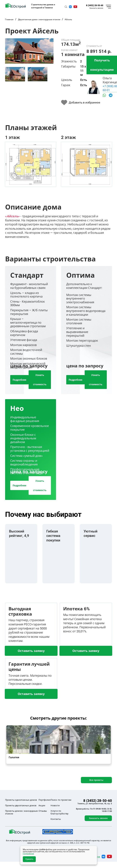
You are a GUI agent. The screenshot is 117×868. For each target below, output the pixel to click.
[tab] (15, 74)
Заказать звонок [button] (96, 8)
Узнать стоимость (40, 380)
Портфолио (45, 800)
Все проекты (96, 780)
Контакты (56, 819)
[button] (66, 7)
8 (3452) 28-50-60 (95, 5)
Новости (55, 805)
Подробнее (19, 380)
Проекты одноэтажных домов (21, 800)
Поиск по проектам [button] (61, 800)
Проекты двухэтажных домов (21, 805)
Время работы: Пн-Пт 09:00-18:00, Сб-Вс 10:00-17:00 (94, 810)
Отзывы (43, 811)
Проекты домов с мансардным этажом (21, 812)
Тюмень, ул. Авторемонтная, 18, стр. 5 (95, 804)
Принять (29, 859)
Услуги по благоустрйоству (60, 812)
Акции (42, 805)
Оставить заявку (31, 651)
